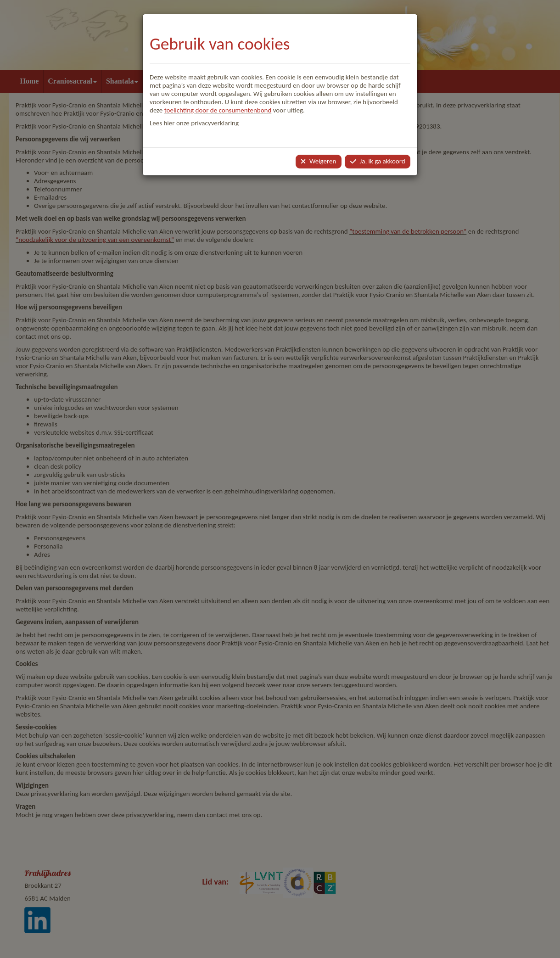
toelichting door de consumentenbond (218, 110)
